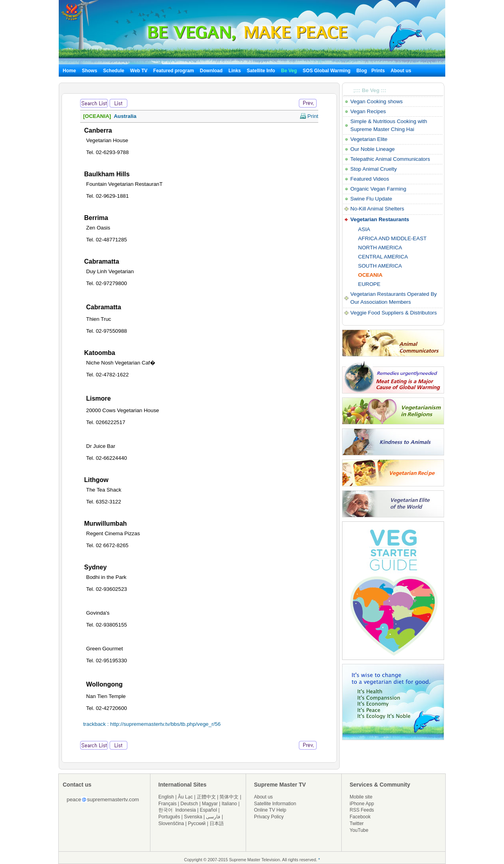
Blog (362, 71)
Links (235, 71)
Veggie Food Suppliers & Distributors (394, 313)
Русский (197, 823)
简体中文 (229, 797)
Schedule (114, 71)
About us (401, 71)
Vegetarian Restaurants (380, 219)
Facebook (360, 817)
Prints (379, 71)
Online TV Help (270, 810)
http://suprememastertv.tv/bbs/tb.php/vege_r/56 (165, 724)
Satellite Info (261, 71)
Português (169, 817)
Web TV (139, 71)
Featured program (174, 71)
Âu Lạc (185, 797)
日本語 (217, 823)
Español (209, 810)
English (166, 797)
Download (211, 71)
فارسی (213, 817)
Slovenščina (171, 823)
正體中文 (206, 797)
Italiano (229, 804)
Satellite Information (275, 804)
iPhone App (362, 804)
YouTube (359, 830)
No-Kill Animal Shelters (377, 209)
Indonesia (186, 810)
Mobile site (361, 797)
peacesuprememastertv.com (103, 799)
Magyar (210, 804)
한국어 (165, 810)
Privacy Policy (269, 817)
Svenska (193, 817)
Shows (89, 71)
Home (69, 71)
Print (309, 116)
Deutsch (189, 804)
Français (167, 804)
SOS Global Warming (327, 71)
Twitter (357, 823)
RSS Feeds (362, 810)
